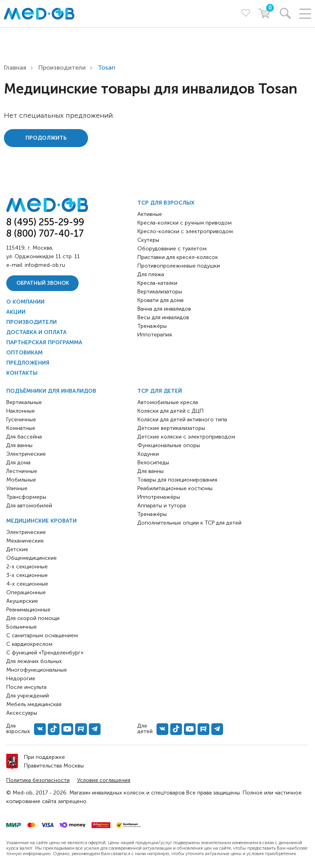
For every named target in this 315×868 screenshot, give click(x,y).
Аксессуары (22, 713)
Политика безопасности (38, 780)
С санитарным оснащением (42, 635)
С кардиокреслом (29, 644)
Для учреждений (28, 696)
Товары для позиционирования (177, 480)
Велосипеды (153, 463)
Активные (150, 214)
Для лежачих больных (34, 661)
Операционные (26, 592)
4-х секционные (27, 584)
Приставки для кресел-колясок (178, 257)
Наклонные (21, 411)
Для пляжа (151, 274)
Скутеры (148, 240)
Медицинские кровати (41, 521)
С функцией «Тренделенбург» (45, 653)
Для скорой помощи (33, 618)
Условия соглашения (104, 780)
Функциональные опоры (169, 445)
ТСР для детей (160, 391)
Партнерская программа (44, 342)
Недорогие (21, 678)
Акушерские (22, 601)
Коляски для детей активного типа (182, 420)
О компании (25, 302)
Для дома (18, 463)
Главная (15, 67)
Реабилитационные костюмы (175, 488)
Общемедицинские (31, 558)
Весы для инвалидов (163, 317)
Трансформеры (26, 497)
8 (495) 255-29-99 (45, 222)
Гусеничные (21, 420)
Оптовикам (24, 353)
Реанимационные (28, 610)
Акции (16, 312)
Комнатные (21, 428)
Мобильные (21, 480)
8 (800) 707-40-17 (45, 233)
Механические (25, 541)
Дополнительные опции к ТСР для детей (189, 523)
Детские (17, 549)
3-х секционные (27, 575)
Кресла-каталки (157, 283)
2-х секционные (27, 567)
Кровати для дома (160, 300)
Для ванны (19, 445)
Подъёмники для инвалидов (51, 391)
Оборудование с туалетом (172, 249)
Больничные (22, 627)
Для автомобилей (29, 506)
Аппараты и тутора (162, 506)
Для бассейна (24, 437)
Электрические (26, 454)
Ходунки (148, 454)
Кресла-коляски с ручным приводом (184, 223)
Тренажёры (152, 326)
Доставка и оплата (36, 332)
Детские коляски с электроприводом (186, 437)
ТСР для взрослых (166, 203)
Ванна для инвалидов (164, 309)
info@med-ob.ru (45, 265)
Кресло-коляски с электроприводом (185, 231)
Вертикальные (24, 402)
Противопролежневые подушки (179, 266)
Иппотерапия (155, 335)
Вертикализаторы (160, 292)
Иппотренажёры (159, 497)
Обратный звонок (43, 283)
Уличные (17, 488)
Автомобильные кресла (168, 402)
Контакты (22, 373)
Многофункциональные (37, 670)
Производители (62, 67)
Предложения (28, 363)
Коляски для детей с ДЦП (170, 411)
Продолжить (46, 138)
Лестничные (22, 471)
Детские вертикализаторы (171, 428)
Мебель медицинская (34, 704)
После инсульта (26, 687)
